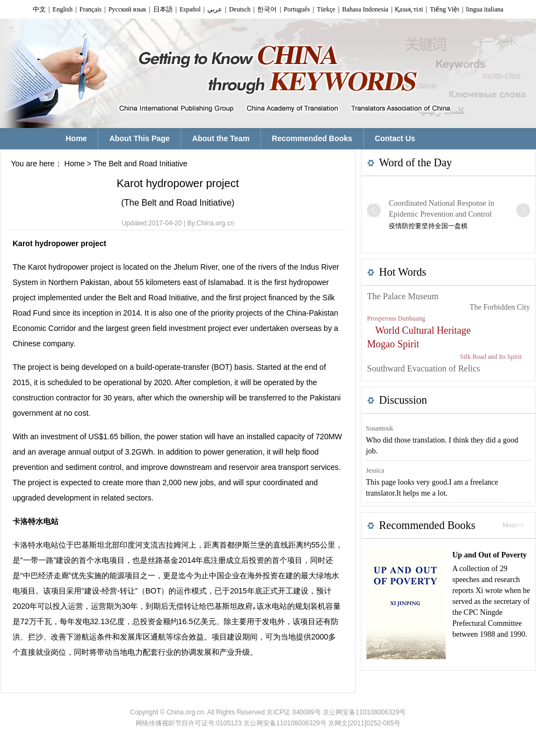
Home (75, 164)
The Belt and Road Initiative (141, 164)
